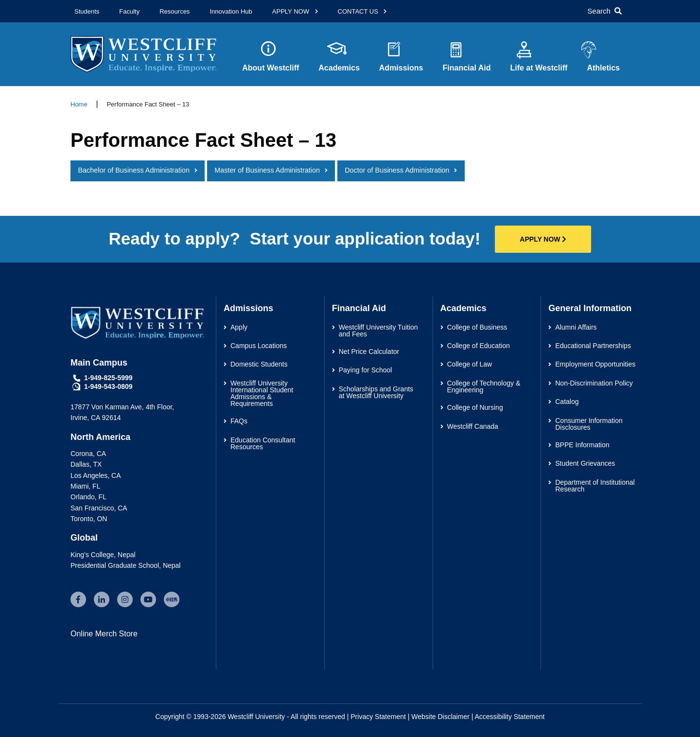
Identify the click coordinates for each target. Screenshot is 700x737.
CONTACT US (359, 11)
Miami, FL (85, 486)
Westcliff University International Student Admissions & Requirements (262, 393)
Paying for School (366, 370)
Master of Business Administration (267, 170)
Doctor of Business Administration (397, 170)
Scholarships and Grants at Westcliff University (376, 392)
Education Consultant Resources (263, 443)
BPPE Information (582, 445)
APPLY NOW (292, 11)
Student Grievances (585, 463)
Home (79, 104)
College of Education (479, 346)
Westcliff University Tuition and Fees (378, 331)
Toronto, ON (89, 519)
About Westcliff (271, 75)
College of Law (470, 364)
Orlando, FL (88, 497)
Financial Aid (466, 75)
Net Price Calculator (369, 351)
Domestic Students (259, 364)
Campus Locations (259, 346)
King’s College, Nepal (103, 555)
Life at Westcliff (539, 75)
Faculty (129, 11)
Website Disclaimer (440, 717)
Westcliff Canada (473, 426)
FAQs (239, 421)
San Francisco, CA (99, 508)
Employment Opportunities (595, 364)
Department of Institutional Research (595, 486)
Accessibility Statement (510, 717)
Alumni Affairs (576, 327)
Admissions (401, 75)
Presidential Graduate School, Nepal (125, 565)
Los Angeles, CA (96, 475)
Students (87, 11)
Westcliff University (256, 717)
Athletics (603, 68)
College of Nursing (475, 407)
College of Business (477, 327)
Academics (339, 75)
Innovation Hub (231, 11)
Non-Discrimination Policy (594, 383)
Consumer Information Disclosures (589, 424)
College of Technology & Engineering (484, 386)
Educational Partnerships (593, 346)
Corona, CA (88, 454)
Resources (175, 11)
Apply (239, 327)
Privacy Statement (378, 717)
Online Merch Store (104, 634)
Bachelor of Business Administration (134, 170)
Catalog (567, 402)
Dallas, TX (86, 464)
